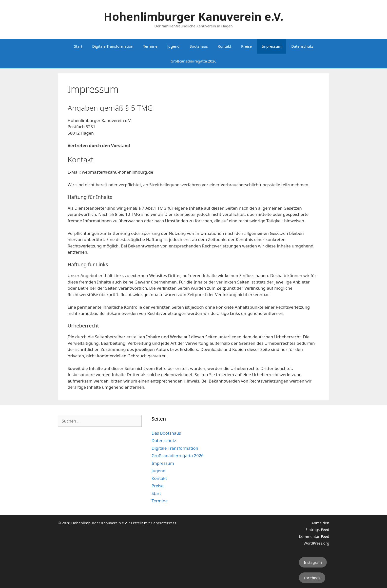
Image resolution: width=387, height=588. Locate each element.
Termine (150, 46)
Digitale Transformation (113, 46)
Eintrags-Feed (317, 529)
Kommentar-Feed (314, 536)
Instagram (313, 562)
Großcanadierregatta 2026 (193, 61)
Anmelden (320, 523)
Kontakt (224, 46)
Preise (246, 46)
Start (78, 46)
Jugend (174, 46)
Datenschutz (302, 46)
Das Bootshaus (166, 433)
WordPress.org (316, 543)
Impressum (271, 46)
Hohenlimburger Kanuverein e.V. (193, 16)
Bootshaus (199, 46)
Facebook (312, 578)
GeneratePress (164, 523)
